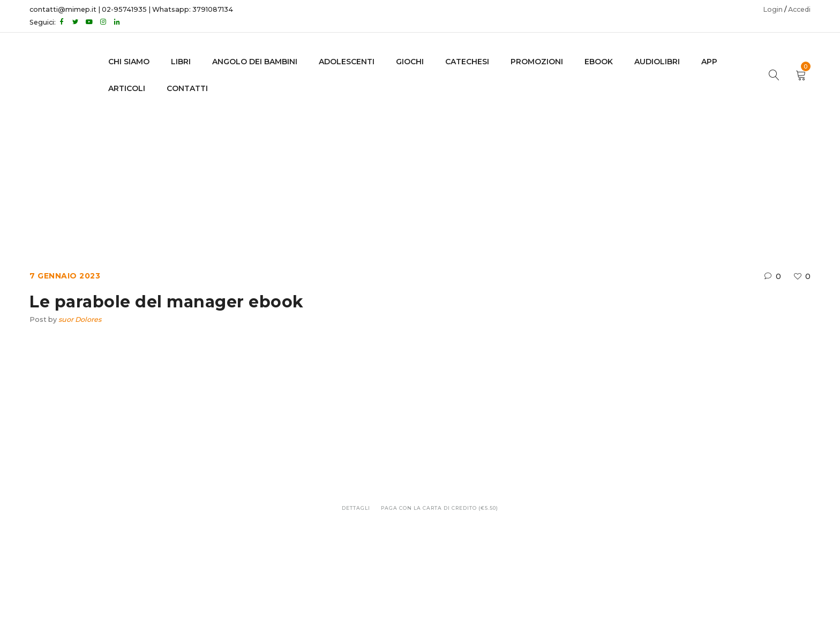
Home (332, 170)
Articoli (127, 88)
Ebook (370, 170)
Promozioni (537, 62)
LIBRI (181, 62)
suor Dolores (80, 319)
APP (709, 62)
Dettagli (356, 508)
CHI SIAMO (129, 62)
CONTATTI (187, 88)
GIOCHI (410, 62)
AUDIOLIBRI (657, 62)
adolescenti (347, 62)
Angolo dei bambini (255, 62)
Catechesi (467, 62)
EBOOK (599, 62)
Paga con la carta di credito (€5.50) (440, 508)
